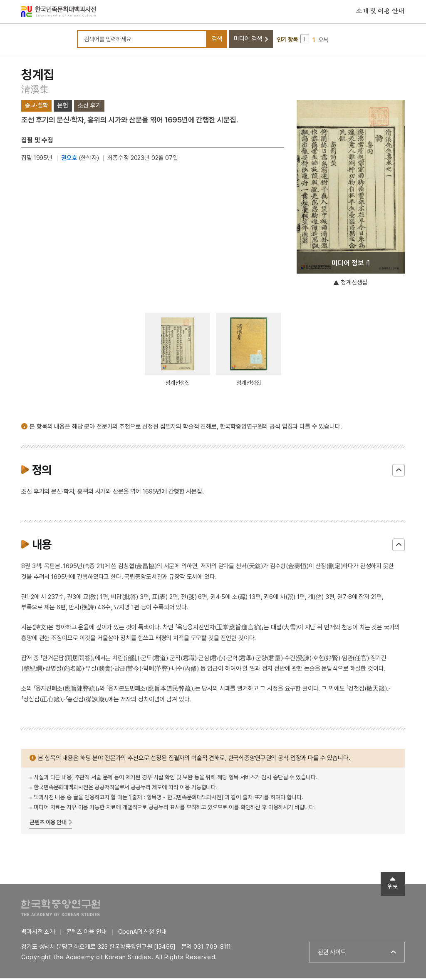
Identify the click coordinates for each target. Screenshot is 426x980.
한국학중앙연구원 (61, 909)
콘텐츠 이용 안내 (48, 824)
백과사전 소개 (38, 933)
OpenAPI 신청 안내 (142, 933)
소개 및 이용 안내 (380, 12)
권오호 (69, 160)
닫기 (399, 472)
